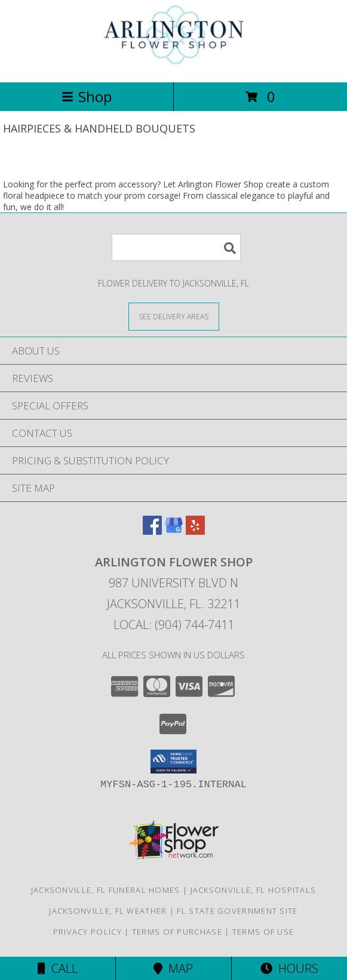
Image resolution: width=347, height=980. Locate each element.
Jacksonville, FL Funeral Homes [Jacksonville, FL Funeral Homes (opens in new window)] (106, 890)
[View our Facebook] (152, 531)
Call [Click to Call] (58, 968)
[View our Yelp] (195, 531)
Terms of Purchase (177, 932)
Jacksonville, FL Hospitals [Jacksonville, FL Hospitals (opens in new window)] (254, 890)
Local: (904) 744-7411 (174, 625)
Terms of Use (263, 932)
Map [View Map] (173, 968)
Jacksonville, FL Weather (108, 911)
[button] (173, 762)
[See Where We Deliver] (174, 316)
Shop (87, 96)
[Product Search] (176, 247)
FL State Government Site (237, 911)
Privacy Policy (87, 932)
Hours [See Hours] (289, 968)
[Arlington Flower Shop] (174, 65)
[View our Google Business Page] (174, 531)
